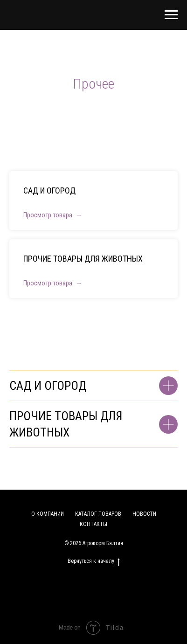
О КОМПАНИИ (48, 514)
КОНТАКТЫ (93, 524)
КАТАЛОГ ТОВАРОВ (98, 514)
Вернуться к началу (94, 561)
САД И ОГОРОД (49, 190)
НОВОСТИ (144, 514)
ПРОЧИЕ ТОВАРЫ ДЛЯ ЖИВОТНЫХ (83, 259)
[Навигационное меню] (171, 15)
